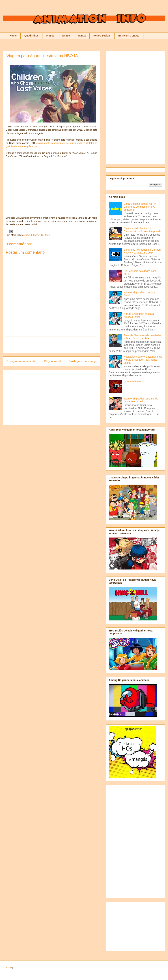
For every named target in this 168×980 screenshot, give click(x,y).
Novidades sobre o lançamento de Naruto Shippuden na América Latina (143, 360)
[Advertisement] (51, 345)
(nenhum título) (132, 381)
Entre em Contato (129, 36)
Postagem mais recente (21, 361)
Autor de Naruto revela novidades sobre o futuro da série (143, 337)
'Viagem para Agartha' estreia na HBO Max (44, 56)
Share (9, 967)
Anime (66, 36)
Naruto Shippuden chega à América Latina (139, 315)
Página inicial (52, 361)
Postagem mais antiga (83, 361)
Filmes (50, 36)
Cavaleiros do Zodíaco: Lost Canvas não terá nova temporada (143, 230)
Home (13, 36)
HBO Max (44, 235)
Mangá (82, 36)
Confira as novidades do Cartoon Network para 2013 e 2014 (142, 251)
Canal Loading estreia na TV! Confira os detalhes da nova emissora (140, 207)
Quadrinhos (32, 36)
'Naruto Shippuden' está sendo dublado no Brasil (141, 400)
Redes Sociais (102, 36)
